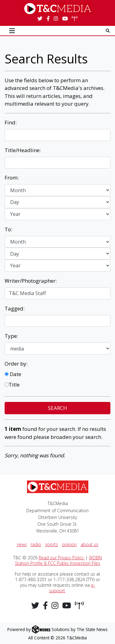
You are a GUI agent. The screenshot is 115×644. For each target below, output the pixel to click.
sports (52, 544)
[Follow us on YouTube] (65, 19)
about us (90, 544)
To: (8, 229)
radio (36, 544)
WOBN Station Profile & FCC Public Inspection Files (59, 560)
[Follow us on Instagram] (56, 19)
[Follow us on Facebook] (48, 19)
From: (12, 178)
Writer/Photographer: (31, 281)
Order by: (16, 364)
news (22, 544)
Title (12, 385)
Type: (11, 336)
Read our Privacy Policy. (61, 558)
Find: (11, 122)
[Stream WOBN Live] (75, 19)
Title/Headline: (23, 150)
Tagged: (15, 308)
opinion (69, 544)
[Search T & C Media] (108, 31)
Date (13, 374)
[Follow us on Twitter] (40, 19)
